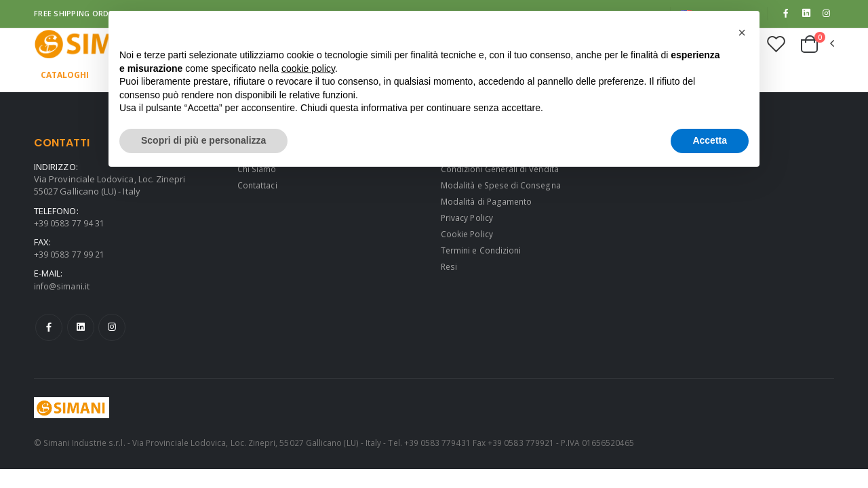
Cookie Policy (468, 235)
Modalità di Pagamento (489, 203)
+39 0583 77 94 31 (69, 224)
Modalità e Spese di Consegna (504, 186)
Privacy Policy (469, 219)
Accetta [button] (710, 140)
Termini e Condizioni (483, 251)
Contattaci (258, 186)
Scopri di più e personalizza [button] (203, 140)
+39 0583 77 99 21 (69, 256)
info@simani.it (63, 287)
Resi (450, 268)
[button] (816, 45)
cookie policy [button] (308, 68)
